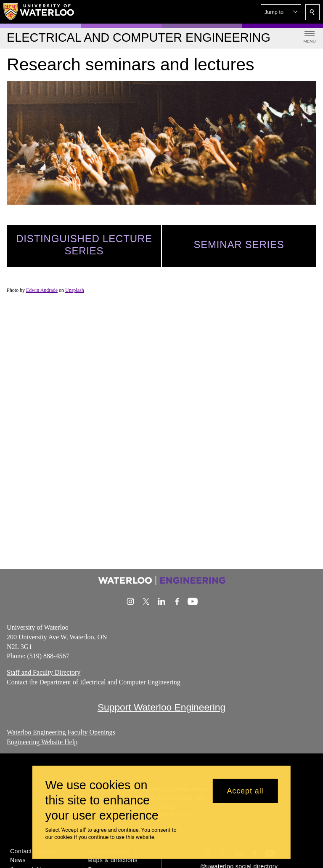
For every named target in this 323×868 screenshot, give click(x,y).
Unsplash (75, 290)
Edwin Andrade (42, 290)
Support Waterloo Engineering (161, 707)
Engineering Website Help (42, 741)
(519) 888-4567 (48, 656)
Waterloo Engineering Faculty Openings (61, 732)
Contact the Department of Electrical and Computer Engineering (94, 682)
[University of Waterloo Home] (39, 12)
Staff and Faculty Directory (44, 672)
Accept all (245, 791)
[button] (281, 12)
